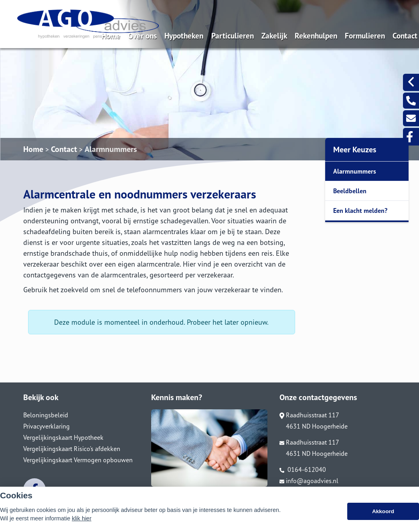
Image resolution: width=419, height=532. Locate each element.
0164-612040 (303, 469)
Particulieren (233, 35)
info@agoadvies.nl (309, 481)
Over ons (142, 35)
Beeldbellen (350, 191)
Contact (405, 35)
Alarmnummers (111, 149)
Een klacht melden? (360, 210)
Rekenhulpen (316, 35)
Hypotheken (184, 35)
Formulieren (365, 35)
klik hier (82, 523)
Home (111, 35)
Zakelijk (274, 35)
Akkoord (383, 516)
